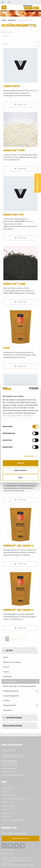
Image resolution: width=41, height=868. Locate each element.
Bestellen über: (7, 32)
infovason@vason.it (19, 775)
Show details (29, 456)
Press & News (8, 803)
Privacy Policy (8, 850)
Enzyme (6, 667)
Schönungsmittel (10, 681)
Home (4, 20)
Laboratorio (8, 710)
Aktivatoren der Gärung (12, 662)
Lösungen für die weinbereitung (16, 799)
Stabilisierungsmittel (11, 691)
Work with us (8, 813)
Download (7, 817)
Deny (20, 478)
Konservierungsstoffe (11, 696)
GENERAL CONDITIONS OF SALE (14, 820)
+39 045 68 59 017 (10, 769)
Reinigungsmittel (10, 705)
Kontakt (6, 810)
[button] (3, 2)
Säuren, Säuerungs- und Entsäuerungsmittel (19, 686)
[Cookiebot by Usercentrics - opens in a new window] (29, 389)
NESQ (31, 865)
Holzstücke (7, 677)
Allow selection (20, 470)
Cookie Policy (8, 853)
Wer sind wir (7, 788)
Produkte (12, 20)
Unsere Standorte (10, 806)
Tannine (6, 672)
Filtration (7, 701)
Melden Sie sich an (20, 839)
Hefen (6, 657)
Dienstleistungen (10, 795)
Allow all (20, 463)
